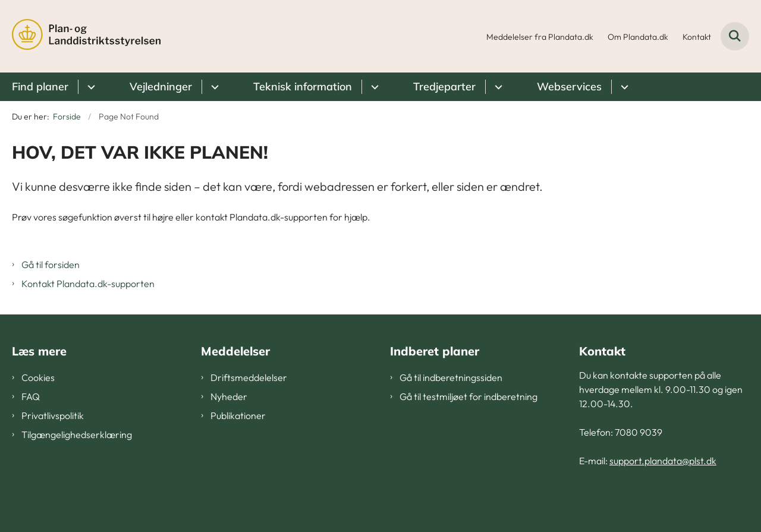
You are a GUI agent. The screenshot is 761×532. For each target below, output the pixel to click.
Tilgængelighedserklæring (77, 435)
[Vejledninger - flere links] (213, 87)
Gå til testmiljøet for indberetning (468, 396)
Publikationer (238, 415)
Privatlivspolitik (53, 415)
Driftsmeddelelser (249, 377)
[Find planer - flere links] (89, 87)
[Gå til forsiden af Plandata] (86, 36)
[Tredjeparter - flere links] (497, 87)
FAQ (31, 396)
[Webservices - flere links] (623, 87)
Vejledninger (161, 86)
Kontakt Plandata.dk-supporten (88, 284)
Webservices (569, 86)
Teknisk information (303, 86)
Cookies (38, 377)
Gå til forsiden (51, 265)
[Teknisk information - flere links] (373, 87)
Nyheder (229, 396)
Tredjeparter (444, 86)
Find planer (40, 86)
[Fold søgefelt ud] (735, 36)
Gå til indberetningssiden (451, 377)
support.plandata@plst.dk (663, 461)
